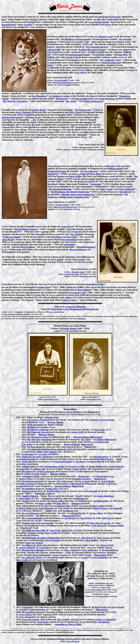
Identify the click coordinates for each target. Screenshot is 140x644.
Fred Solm (44, 548)
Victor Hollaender (127, 189)
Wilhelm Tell (53, 57)
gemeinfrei (67, 85)
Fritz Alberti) (81, 73)
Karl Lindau (98, 506)
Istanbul (28, 25)
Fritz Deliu (26, 444)
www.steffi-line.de (73, 641)
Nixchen (26, 501)
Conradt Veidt (71, 57)
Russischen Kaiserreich (109, 17)
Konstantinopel (9, 25)
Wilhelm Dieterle (116, 169)
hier (78, 85)
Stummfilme (70, 245)
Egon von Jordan (34, 543)
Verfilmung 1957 (81, 498)
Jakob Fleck (67, 530)
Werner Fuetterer (60, 555)
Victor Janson (103, 538)
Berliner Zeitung (23, 314)
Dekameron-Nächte (31, 476)
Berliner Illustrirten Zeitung (92, 50)
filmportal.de (94, 412)
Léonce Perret (67, 226)
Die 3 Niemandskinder (32, 518)
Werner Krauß (84, 181)
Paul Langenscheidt (62, 462)
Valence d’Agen (69, 300)
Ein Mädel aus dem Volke (34, 530)
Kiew (4, 19)
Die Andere (27, 471)
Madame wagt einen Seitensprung (38, 523)
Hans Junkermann (42, 555)
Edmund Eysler (64, 506)
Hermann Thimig (116, 526)
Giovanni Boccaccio (84, 99)
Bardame (31, 427)
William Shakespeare (93, 101)
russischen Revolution (99, 22)
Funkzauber (96, 184)
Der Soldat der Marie (32, 557)
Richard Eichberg (110, 550)
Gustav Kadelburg (105, 496)
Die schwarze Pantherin (38, 420)
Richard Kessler (78, 513)
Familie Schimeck (30, 496)
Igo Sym (37, 237)
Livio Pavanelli (90, 491)
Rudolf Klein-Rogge (57, 171)
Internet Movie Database (23, 247)
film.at (72, 624)
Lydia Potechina (52, 540)
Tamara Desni (44, 287)
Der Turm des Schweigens (15, 101)
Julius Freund (106, 189)
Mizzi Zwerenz (100, 508)
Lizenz (4, 316)
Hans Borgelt (8, 314)
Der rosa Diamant (30, 513)
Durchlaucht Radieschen (60, 189)
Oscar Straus (35, 117)
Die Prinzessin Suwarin (97, 47)
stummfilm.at (61, 624)
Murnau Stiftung (77, 250)
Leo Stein (84, 506)
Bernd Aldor (96, 462)
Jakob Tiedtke (91, 540)
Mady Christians (23, 112)
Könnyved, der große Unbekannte (37, 457)
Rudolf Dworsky (116, 467)
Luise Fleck (55, 530)
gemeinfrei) (105, 596)
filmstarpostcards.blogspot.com (65, 83)
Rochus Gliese (52, 489)
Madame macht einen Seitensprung (78, 195)
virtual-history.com (72, 274)
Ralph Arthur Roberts (47, 452)
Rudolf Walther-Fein (98, 467)
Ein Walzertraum (83, 110)
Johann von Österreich (66, 237)
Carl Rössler (70, 518)
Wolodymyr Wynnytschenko (78, 39)
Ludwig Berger (39, 110)
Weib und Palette (35, 425)
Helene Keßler (75, 176)
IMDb (119, 459)
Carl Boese (80, 462)
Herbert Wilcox (26, 479)
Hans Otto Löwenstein (100, 523)
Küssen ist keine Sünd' (32, 491)
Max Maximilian (69, 240)
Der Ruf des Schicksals (38, 430)
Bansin (60, 260)
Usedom (81, 260)
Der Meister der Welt (32, 545)
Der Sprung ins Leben (110, 60)
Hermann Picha (36, 533)
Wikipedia (81, 307)
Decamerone (62, 99)
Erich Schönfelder (100, 557)
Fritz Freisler (85, 518)
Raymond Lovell (78, 293)
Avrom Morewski (100, 442)
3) (2, 314)
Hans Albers (96, 174)
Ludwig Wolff (53, 50)
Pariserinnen (28, 454)
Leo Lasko (43, 454)
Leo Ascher (113, 179)
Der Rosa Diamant (89, 171)
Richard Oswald (99, 607)
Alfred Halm (24, 498)
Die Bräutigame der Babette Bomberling (70, 192)
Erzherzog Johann (12, 237)
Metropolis (82, 135)
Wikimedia (40, 494)
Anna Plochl (8, 240)
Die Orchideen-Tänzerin (26, 229)
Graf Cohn (27, 462)
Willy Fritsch (75, 112)
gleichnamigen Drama (80, 55)
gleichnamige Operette (12, 117)
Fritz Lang (40, 135)
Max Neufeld (76, 234)
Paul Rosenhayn (40, 96)
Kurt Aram (100, 430)
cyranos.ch (67, 149)
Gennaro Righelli (27, 548)
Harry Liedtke (79, 174)
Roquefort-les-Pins (95, 284)
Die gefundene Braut (31, 489)
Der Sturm (71, 101)
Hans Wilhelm (84, 290)
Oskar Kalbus (96, 590)
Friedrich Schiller (104, 55)
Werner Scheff (106, 545)
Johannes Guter (105, 37)
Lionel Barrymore (107, 99)
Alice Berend (125, 192)
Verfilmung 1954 (70, 511)
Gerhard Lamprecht (110, 63)
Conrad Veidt (78, 469)
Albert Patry (106, 459)
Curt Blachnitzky (101, 501)
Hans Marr (123, 55)
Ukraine (33, 19)
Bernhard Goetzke (61, 96)
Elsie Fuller (40, 474)
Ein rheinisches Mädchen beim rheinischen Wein (50, 449)
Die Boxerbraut (34, 447)
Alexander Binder (61, 80)
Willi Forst (106, 518)
